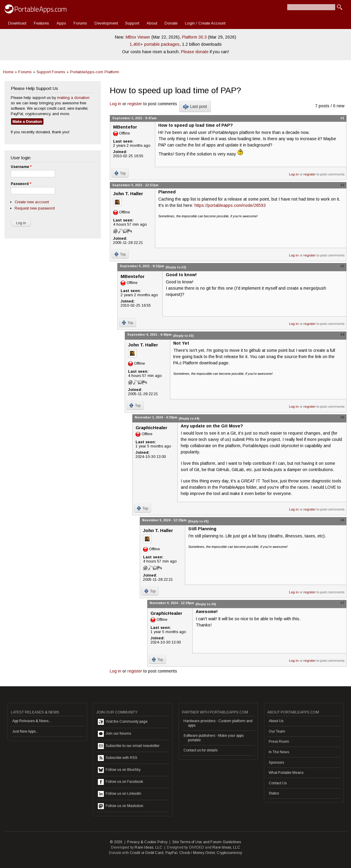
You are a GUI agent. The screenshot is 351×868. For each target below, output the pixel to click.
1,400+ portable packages (155, 44)
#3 (342, 266)
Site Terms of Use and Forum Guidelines (207, 842)
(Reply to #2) (176, 267)
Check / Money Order (197, 853)
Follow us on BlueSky (119, 770)
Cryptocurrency (229, 853)
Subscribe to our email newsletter (129, 746)
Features (41, 23)
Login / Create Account (205, 23)
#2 (342, 185)
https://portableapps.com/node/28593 (230, 205)
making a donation (73, 98)
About (152, 23)
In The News (279, 752)
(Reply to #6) (206, 604)
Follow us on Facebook (120, 782)
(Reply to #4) (189, 418)
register (135, 104)
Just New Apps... (25, 731)
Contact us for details (200, 750)
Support (132, 23)
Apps (61, 23)
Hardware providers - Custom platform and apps (218, 723)
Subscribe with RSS (118, 758)
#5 (342, 417)
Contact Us (278, 783)
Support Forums (51, 72)
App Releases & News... (32, 721)
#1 (342, 118)
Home (8, 72)
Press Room (279, 742)
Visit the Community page (123, 722)
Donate (171, 23)
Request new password (35, 208)
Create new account (32, 202)
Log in (116, 104)
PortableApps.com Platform (95, 72)
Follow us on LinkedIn (120, 794)
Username (21, 167)
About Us (276, 721)
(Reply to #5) (198, 521)
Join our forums (114, 734)
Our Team (277, 731)
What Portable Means (286, 773)
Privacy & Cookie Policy (147, 842)
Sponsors (276, 762)
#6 (342, 520)
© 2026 (116, 842)
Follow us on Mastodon (121, 806)
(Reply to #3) (183, 336)
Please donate (195, 52)
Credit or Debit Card (147, 853)
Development (106, 23)
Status (274, 793)
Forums (80, 23)
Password (21, 184)
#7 (342, 603)
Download (17, 23)
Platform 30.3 (194, 37)
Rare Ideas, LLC (148, 847)
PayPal (171, 853)
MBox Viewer (138, 37)
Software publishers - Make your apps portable (214, 738)
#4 (342, 334)
